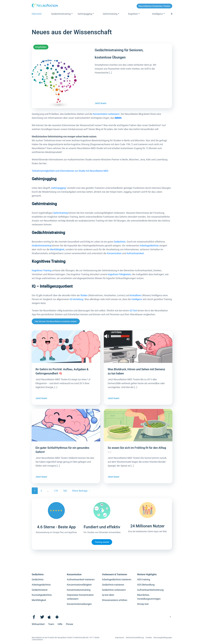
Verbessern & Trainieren (115, 574)
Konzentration (114, 253)
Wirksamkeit (38, 624)
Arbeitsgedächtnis (149, 246)
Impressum (120, 638)
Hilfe (60, 624)
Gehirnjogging (85, 14)
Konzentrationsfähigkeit (79, 585)
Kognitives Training (42, 270)
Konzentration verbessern (106, 114)
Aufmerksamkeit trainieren (81, 579)
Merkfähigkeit (57, 249)
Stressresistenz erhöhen (115, 600)
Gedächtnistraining (61, 14)
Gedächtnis (120, 242)
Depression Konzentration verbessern (80, 597)
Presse (70, 624)
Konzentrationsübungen (79, 604)
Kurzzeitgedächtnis (42, 595)
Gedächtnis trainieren (113, 585)
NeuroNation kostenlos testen (154, 6)
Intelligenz (157, 14)
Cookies (149, 638)
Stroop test (143, 604)
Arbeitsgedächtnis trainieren (117, 579)
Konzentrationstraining (79, 590)
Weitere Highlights (147, 574)
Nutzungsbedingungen (163, 638)
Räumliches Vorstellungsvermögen (149, 597)
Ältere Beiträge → (81, 491)
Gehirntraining (110, 14)
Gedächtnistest (40, 590)
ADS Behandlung (146, 585)
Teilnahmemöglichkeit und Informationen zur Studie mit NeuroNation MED (70, 171)
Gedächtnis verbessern (114, 590)
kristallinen (136, 295)
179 (56, 491)
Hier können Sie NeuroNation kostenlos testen (56, 321)
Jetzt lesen (101, 103)
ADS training (144, 579)
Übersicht (37, 14)
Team (51, 624)
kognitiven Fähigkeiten (119, 274)
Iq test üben (108, 595)
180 (65, 491)
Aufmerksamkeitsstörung (150, 590)
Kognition (133, 14)
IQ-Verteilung (77, 299)
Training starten (102, 542)
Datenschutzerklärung (135, 638)
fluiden (84, 295)
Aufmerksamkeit (135, 253)
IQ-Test (133, 311)
